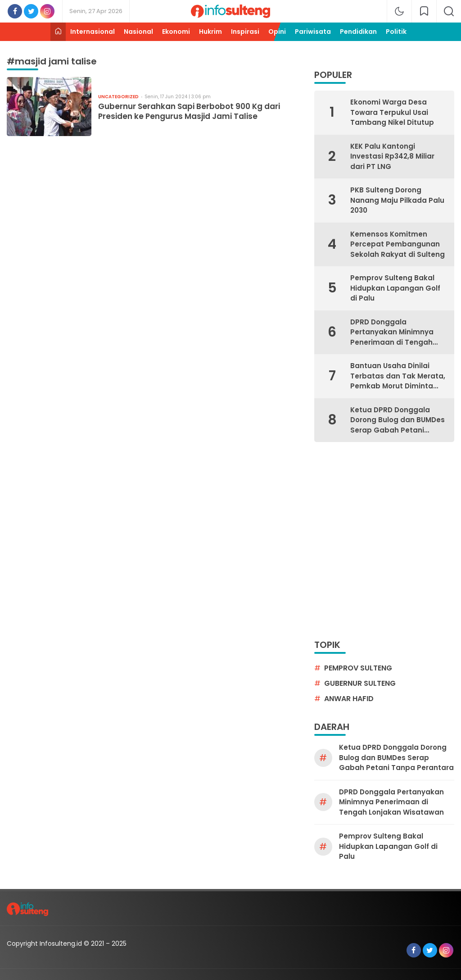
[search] (449, 11)
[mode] (399, 11)
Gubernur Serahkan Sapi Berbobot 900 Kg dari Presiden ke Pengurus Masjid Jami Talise (189, 111)
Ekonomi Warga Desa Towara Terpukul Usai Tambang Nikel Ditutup (392, 112)
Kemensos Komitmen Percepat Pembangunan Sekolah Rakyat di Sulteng (398, 244)
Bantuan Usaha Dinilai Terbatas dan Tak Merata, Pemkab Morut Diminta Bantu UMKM (398, 376)
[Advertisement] (84, 540)
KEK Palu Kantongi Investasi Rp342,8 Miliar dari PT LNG (392, 156)
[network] (424, 11)
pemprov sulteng (358, 668)
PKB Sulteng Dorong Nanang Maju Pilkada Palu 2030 (397, 200)
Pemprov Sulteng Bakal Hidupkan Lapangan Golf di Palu (395, 288)
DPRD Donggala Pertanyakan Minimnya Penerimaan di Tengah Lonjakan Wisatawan (392, 333)
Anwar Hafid (349, 699)
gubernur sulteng (360, 683)
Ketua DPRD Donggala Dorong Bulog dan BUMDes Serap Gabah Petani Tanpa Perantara (398, 420)
